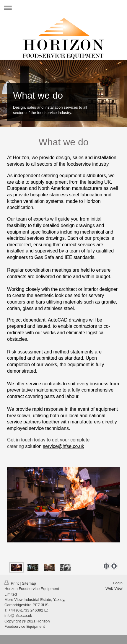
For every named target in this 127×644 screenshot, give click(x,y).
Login (118, 583)
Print (12, 583)
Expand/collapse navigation (63, 8)
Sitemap (29, 583)
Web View (114, 588)
